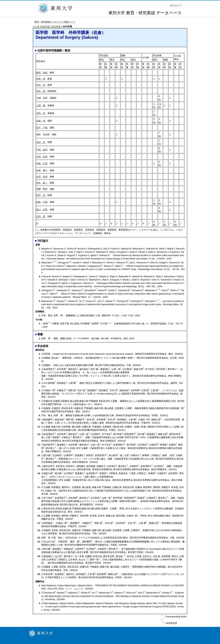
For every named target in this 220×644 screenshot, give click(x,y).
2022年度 (45, 26)
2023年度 (56, 26)
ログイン (174, 5)
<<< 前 (36, 26)
